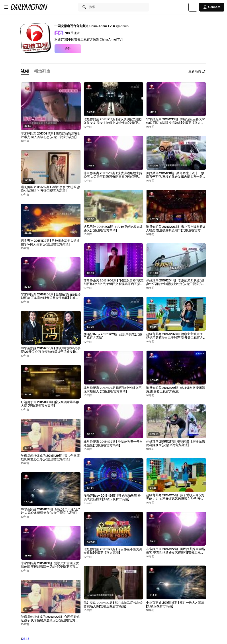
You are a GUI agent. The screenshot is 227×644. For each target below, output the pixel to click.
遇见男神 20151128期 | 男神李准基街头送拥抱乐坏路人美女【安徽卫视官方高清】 (50, 243)
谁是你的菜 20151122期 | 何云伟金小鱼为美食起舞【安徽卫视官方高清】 (113, 551)
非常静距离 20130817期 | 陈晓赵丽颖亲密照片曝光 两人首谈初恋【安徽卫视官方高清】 (51, 135)
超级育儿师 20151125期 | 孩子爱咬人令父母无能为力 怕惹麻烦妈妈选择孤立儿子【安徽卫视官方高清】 (175, 497)
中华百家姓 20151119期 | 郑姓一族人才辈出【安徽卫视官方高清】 (175, 605)
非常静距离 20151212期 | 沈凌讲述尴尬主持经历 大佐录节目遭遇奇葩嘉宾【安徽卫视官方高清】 (113, 175)
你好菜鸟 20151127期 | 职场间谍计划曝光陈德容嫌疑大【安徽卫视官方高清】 (175, 443)
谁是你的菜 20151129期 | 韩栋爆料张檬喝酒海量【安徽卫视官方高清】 (176, 390)
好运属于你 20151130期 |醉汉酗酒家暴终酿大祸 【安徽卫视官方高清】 (50, 404)
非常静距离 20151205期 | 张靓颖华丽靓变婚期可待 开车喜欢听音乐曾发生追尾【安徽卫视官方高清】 (51, 296)
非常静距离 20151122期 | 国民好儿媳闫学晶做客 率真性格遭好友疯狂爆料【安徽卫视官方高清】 (175, 551)
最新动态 (197, 72)
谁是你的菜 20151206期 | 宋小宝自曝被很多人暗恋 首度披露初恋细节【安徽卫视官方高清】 (176, 229)
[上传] (193, 7)
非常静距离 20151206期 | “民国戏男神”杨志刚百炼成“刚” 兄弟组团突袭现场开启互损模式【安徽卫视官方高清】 (113, 282)
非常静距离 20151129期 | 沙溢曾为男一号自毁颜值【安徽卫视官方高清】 (113, 444)
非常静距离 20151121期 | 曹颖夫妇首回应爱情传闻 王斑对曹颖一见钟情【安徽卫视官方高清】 (50, 565)
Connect (212, 7)
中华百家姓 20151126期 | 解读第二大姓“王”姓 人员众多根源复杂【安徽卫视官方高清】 (50, 511)
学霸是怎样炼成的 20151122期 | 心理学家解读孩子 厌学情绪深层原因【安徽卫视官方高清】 (50, 619)
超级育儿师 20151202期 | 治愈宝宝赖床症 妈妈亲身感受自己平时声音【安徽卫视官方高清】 (175, 336)
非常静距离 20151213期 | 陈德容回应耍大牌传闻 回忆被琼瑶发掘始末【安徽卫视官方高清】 (175, 121)
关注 (68, 49)
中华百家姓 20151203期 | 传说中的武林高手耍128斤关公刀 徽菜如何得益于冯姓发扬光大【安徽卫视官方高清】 (51, 350)
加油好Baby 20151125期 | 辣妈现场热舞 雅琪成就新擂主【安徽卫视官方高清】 (112, 498)
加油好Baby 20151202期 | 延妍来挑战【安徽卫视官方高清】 (113, 336)
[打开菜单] (6, 7)
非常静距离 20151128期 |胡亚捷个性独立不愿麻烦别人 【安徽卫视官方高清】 (113, 390)
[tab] (25, 72)
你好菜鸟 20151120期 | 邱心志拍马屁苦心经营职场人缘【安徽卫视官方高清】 (113, 605)
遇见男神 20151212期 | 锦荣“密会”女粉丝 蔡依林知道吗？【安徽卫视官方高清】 (51, 189)
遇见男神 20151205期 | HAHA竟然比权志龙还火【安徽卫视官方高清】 (113, 229)
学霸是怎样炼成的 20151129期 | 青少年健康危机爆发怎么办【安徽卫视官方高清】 (50, 458)
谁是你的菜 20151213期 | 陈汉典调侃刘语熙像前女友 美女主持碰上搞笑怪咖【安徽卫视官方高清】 (113, 121)
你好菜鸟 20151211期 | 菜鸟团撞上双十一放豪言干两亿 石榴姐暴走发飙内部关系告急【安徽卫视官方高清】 (175, 175)
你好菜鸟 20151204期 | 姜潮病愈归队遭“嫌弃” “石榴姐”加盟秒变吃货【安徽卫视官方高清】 (176, 282)
